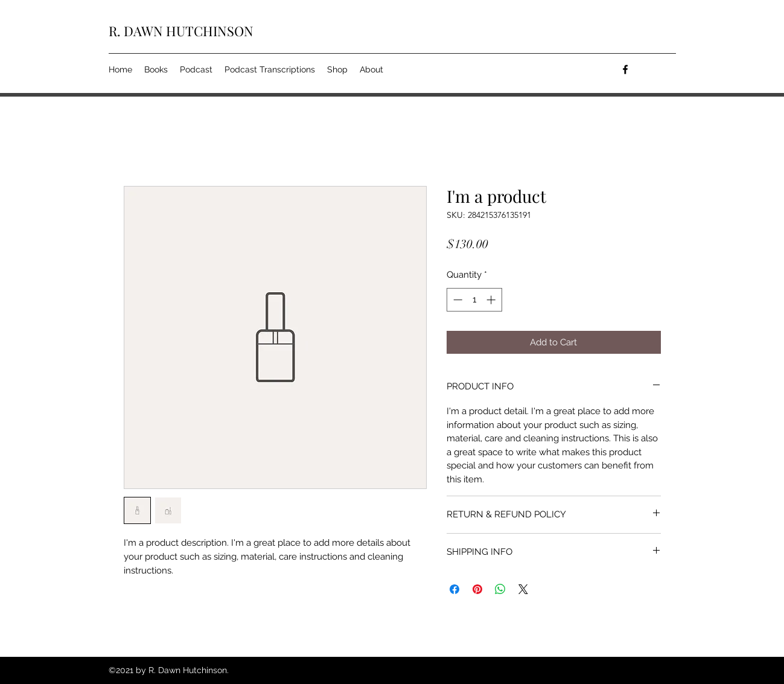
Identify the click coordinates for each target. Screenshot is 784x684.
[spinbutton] (474, 300)
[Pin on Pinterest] (477, 589)
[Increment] (492, 300)
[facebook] (625, 69)
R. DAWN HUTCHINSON (181, 31)
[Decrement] (457, 300)
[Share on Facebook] (454, 589)
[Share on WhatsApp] (500, 589)
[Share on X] (523, 589)
